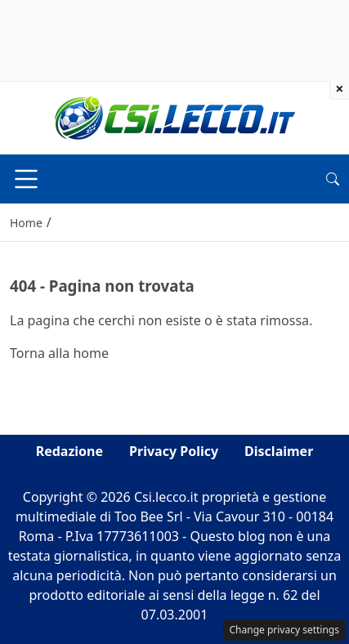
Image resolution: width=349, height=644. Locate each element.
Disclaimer (279, 451)
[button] (333, 179)
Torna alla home (59, 353)
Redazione (69, 451)
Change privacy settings (285, 630)
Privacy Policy (174, 451)
